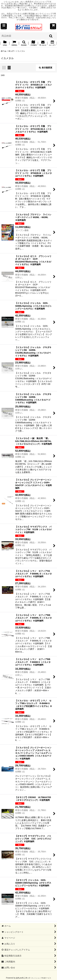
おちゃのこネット (23, 978)
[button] (4, 26)
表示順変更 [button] (46, 68)
